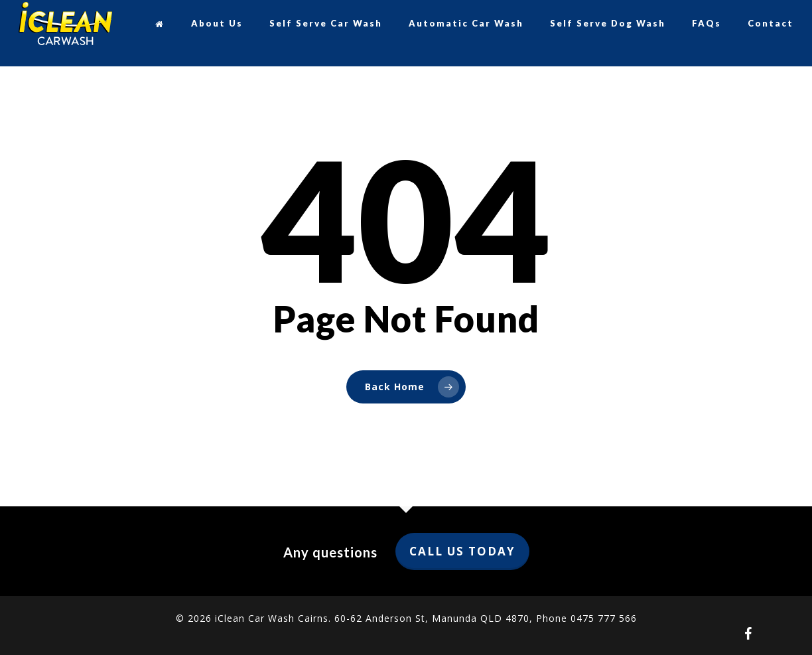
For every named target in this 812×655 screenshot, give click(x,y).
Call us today (462, 551)
